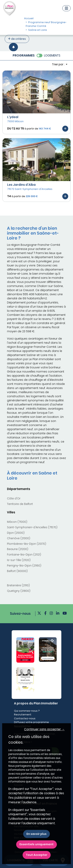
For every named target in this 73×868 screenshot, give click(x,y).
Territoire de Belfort (20, 504)
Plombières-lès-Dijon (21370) (27, 544)
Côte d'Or (14, 498)
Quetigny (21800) (19, 591)
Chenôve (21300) (19, 538)
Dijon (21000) (16, 533)
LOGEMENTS (52, 55)
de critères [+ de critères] (17, 39)
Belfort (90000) (17, 571)
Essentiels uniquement (36, 844)
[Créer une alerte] (13, 47)
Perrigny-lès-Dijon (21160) (24, 566)
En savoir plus (36, 834)
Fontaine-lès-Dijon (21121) (24, 555)
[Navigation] (66, 8)
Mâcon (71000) (17, 522)
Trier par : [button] (58, 64)
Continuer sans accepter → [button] (44, 729)
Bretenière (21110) (18, 585)
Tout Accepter (37, 855)
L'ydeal (13, 117)
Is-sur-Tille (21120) (19, 560)
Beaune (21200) (18, 549)
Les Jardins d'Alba (21, 185)
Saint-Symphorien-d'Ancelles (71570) (32, 527)
